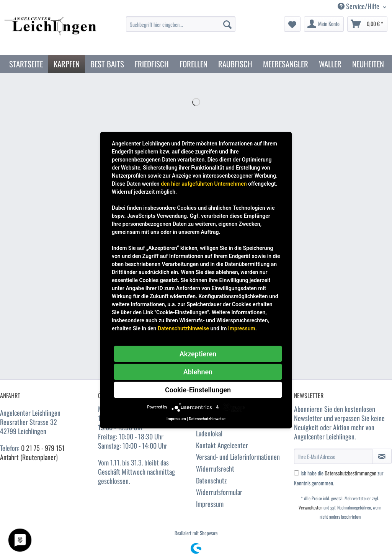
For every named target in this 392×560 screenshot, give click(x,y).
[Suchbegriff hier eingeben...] (181, 24)
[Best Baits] (107, 64)
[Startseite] (26, 64)
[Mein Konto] (324, 24)
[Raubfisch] (235, 64)
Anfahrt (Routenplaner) (29, 457)
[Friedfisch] (152, 64)
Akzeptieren (198, 353)
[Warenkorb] (367, 24)
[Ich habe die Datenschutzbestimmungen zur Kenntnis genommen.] (296, 473)
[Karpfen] (67, 64)
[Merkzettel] (292, 24)
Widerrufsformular (219, 492)
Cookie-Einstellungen (198, 389)
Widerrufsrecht (215, 469)
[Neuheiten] (368, 64)
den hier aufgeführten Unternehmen (204, 183)
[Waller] (330, 64)
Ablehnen (198, 371)
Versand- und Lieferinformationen (238, 457)
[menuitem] (181, 28)
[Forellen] (194, 64)
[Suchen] (227, 24)
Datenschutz (211, 480)
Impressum (210, 504)
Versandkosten (310, 507)
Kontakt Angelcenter (222, 445)
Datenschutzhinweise (183, 328)
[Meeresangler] (286, 64)
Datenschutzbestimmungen (350, 473)
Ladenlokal (209, 433)
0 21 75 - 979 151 (43, 448)
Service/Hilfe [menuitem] (359, 6)
